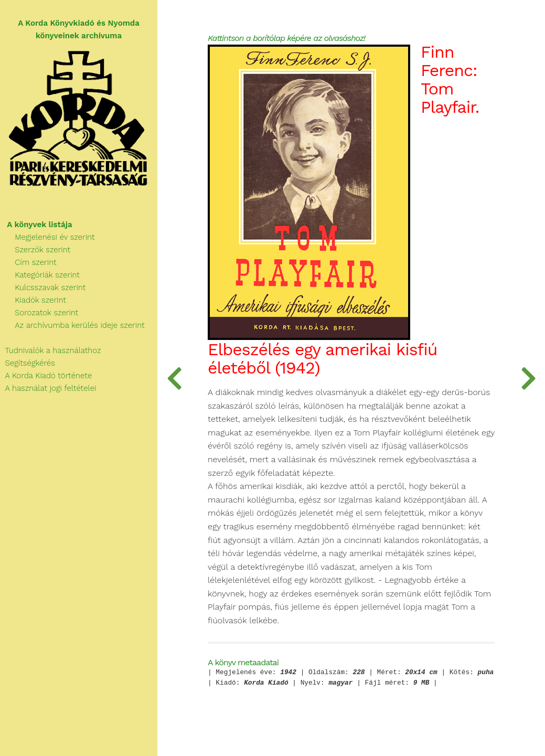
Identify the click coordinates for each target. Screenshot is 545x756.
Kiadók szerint (33, 300)
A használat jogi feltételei (48, 388)
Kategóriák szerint (40, 275)
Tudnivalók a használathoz (50, 350)
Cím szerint (28, 262)
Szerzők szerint (35, 250)
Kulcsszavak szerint (43, 288)
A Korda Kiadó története (46, 376)
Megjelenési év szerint (47, 237)
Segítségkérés (28, 363)
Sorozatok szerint (39, 313)
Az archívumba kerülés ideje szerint (72, 325)
